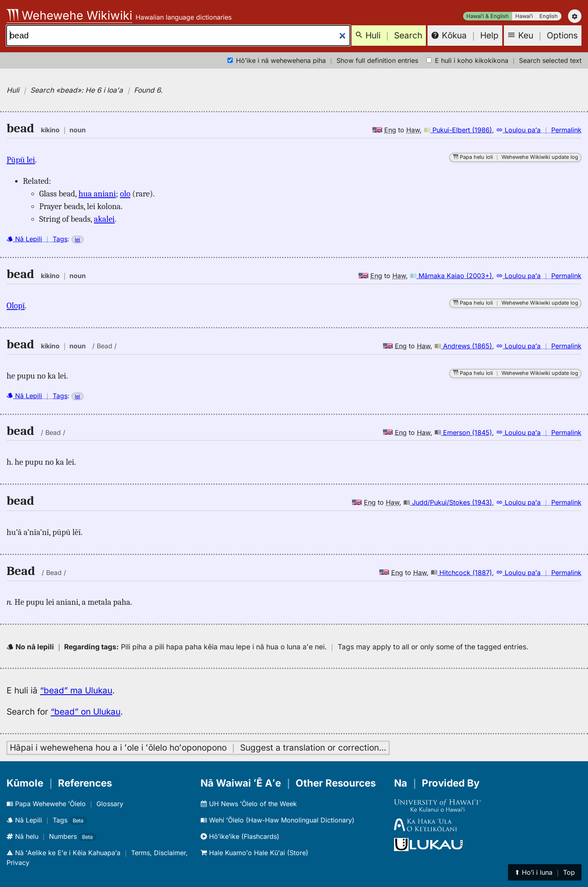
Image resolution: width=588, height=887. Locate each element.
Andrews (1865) (463, 346)
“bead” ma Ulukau (76, 690)
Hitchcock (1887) (461, 573)
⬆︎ (545, 872)
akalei (104, 219)
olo (125, 194)
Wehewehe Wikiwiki (69, 15)
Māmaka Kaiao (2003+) (451, 276)
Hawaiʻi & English (488, 16)
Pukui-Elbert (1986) (458, 130)
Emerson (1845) (463, 432)
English (549, 16)
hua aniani (97, 194)
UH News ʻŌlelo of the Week (249, 804)
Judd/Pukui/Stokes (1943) (448, 502)
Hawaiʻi (524, 16)
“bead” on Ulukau (86, 712)
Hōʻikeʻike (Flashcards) (240, 836)
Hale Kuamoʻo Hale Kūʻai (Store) (254, 853)
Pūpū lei (21, 160)
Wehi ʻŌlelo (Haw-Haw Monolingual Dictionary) (277, 820)
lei (77, 240)
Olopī (16, 305)
